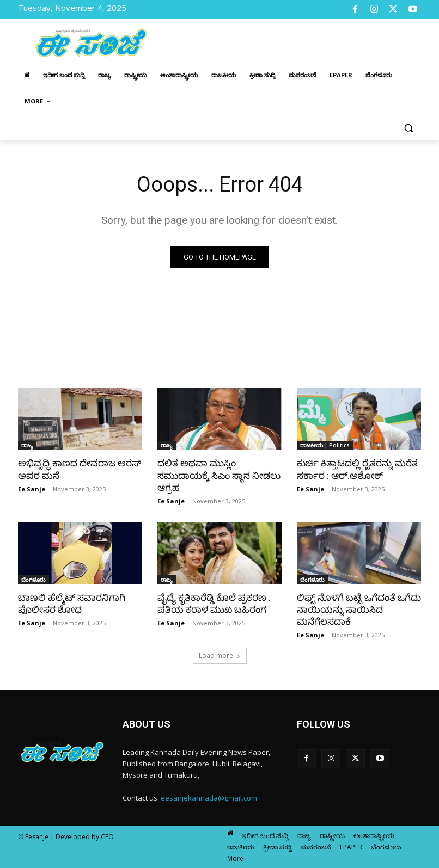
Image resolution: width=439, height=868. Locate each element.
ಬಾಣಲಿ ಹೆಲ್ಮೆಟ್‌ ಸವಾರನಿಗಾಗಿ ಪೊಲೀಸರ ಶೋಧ (72, 604)
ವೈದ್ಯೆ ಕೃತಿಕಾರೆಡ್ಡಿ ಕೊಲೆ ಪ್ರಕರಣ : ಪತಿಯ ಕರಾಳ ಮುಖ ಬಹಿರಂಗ (214, 604)
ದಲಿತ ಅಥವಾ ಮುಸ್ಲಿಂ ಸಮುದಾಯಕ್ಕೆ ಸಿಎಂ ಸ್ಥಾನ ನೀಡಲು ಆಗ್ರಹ (219, 475)
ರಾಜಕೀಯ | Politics (325, 445)
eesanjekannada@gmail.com (209, 797)
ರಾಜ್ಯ (27, 445)
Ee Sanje (32, 489)
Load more (220, 655)
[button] (408, 128)
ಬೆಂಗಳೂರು (33, 580)
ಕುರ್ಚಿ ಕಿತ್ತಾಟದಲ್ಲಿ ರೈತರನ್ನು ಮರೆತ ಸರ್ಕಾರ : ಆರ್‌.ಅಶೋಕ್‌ (357, 469)
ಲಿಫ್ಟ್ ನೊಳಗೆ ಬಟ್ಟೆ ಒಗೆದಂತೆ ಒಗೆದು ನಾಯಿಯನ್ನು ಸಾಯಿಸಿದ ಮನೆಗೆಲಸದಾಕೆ (359, 610)
